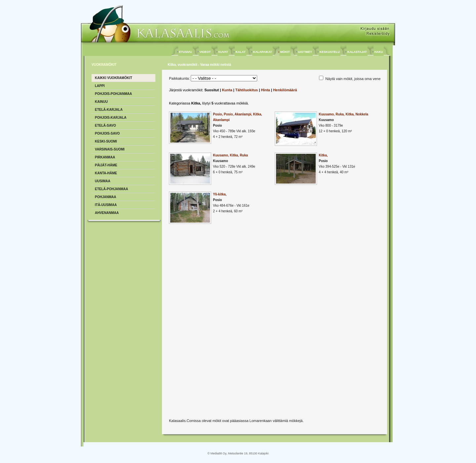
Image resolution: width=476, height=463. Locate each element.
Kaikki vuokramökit (114, 78)
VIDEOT (205, 52)
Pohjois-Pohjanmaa (113, 94)
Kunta (227, 90)
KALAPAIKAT (262, 52)
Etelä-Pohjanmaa (112, 189)
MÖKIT (285, 52)
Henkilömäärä (285, 90)
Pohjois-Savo (107, 133)
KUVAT (223, 52)
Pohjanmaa (105, 197)
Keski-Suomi (106, 141)
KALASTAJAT (357, 52)
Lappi (100, 86)
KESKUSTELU (330, 52)
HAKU (379, 52)
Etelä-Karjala (109, 110)
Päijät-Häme (106, 165)
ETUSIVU (185, 52)
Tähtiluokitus (247, 90)
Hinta (265, 90)
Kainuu (101, 102)
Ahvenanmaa (107, 213)
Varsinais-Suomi (110, 149)
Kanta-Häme (106, 173)
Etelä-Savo (105, 126)
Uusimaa (103, 181)
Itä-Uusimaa (106, 205)
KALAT (240, 52)
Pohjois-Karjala (111, 118)
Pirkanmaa (105, 157)
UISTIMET (305, 52)
